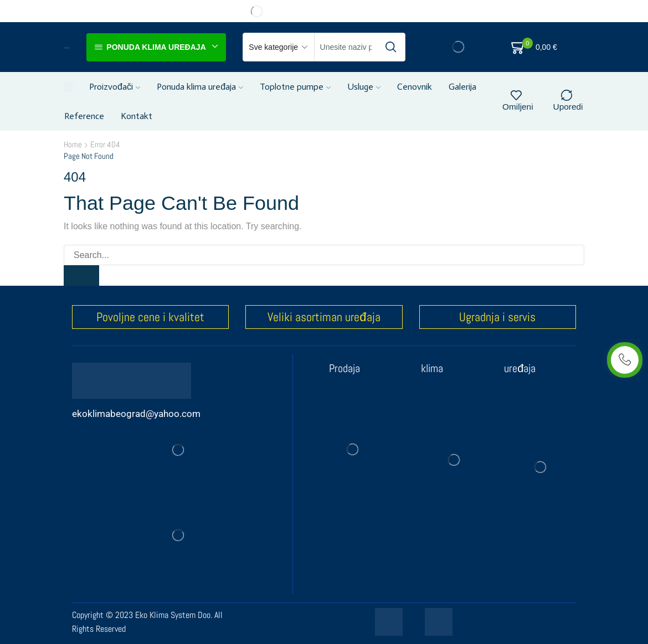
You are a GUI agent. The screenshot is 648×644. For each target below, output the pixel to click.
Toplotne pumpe (295, 87)
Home (73, 144)
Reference (84, 116)
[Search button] (391, 47)
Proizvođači (115, 87)
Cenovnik (415, 87)
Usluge (364, 87)
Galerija (462, 87)
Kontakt (137, 116)
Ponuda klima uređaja (200, 87)
